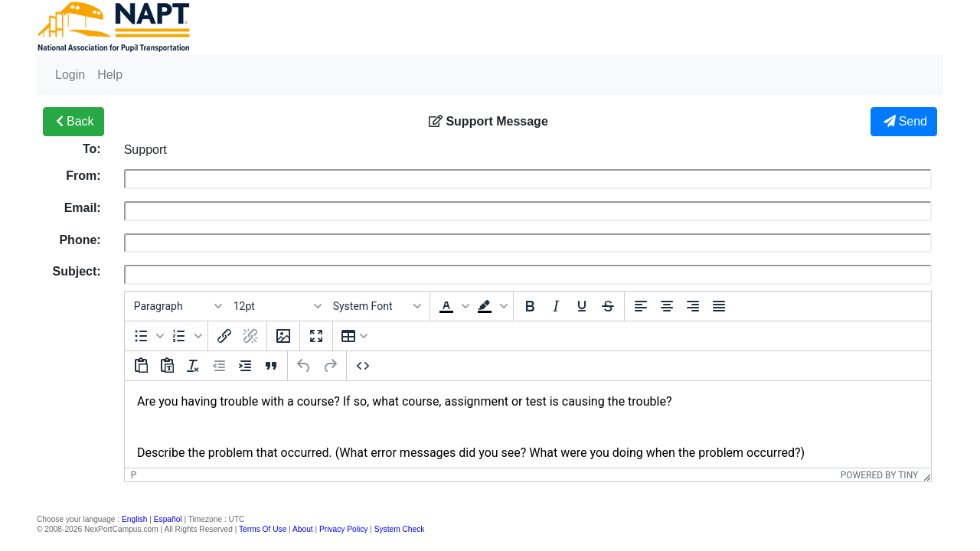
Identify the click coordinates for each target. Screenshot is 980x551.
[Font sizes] (277, 306)
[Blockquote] (271, 366)
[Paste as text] (167, 366)
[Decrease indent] (219, 366)
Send (904, 122)
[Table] (354, 336)
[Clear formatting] (193, 366)
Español (168, 519)
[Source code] (363, 366)
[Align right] (693, 306)
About (303, 529)
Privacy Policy (343, 529)
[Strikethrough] (608, 306)
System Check (400, 529)
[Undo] (304, 366)
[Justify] (719, 306)
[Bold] (530, 306)
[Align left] (641, 306)
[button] (452, 306)
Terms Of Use (263, 529)
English (134, 519)
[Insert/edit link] (224, 336)
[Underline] (582, 306)
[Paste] (141, 366)
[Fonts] (377, 306)
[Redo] (330, 366)
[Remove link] (250, 336)
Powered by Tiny (880, 475)
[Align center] (667, 306)
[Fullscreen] (316, 336)
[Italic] (556, 306)
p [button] (134, 475)
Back (73, 122)
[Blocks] (178, 306)
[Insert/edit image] (283, 336)
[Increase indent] (245, 366)
